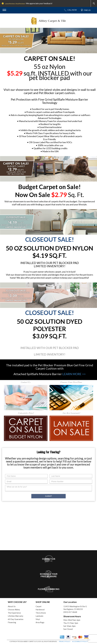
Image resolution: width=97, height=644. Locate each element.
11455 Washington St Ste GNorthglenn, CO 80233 (75, 608)
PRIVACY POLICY (65, 641)
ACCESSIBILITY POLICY (80, 641)
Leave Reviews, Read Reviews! (15, 4)
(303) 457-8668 (70, 612)
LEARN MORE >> (74, 374)
